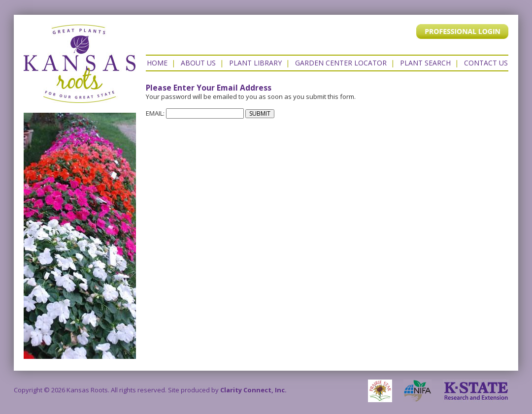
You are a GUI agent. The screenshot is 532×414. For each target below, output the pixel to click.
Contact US (486, 63)
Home (157, 63)
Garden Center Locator (341, 63)
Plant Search (425, 63)
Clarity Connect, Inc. (253, 390)
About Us (198, 63)
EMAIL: (195, 113)
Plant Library (255, 63)
